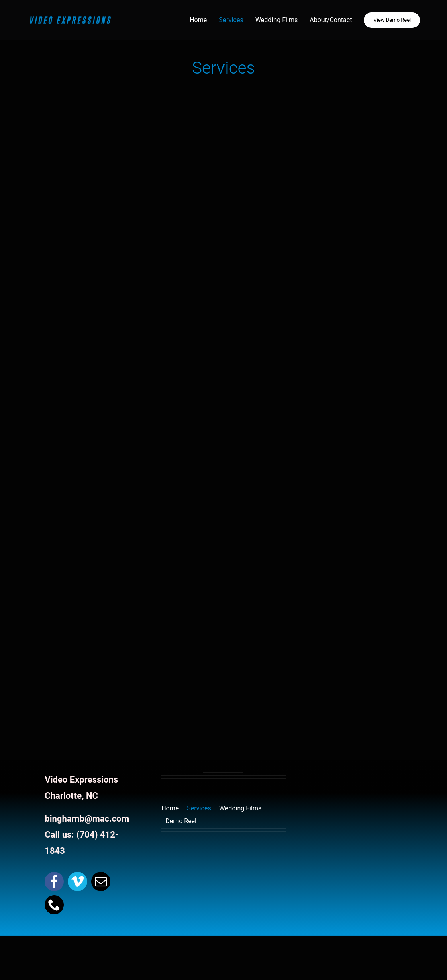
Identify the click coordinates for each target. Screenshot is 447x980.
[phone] (54, 905)
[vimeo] (78, 882)
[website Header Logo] (70, 17)
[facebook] (54, 882)
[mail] (101, 882)
